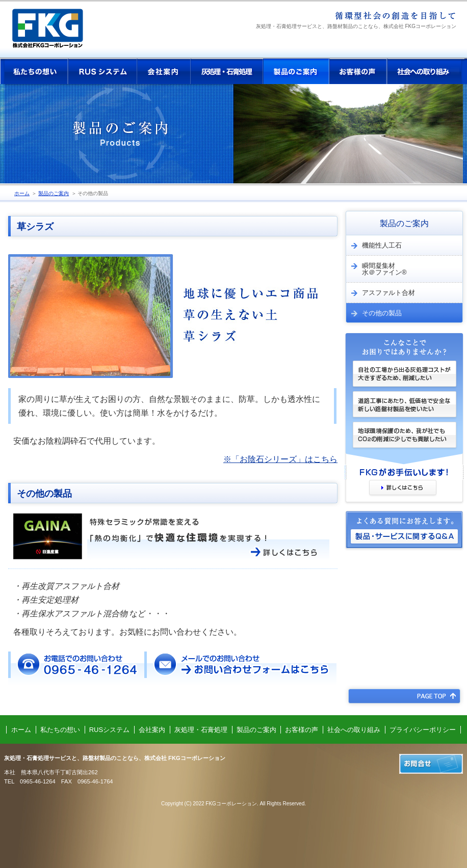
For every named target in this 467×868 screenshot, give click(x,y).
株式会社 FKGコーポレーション (56, 32)
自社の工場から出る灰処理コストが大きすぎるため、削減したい (404, 376)
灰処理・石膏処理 (227, 71)
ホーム (22, 193)
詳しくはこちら (403, 489)
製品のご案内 (296, 71)
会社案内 (164, 71)
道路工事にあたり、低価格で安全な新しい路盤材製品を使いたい (404, 406)
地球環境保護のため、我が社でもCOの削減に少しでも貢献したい (404, 443)
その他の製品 (93, 193)
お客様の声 (358, 71)
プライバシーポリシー (423, 730)
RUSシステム (102, 71)
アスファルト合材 (380, 293)
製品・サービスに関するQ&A (404, 540)
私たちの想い (34, 71)
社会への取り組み (426, 71)
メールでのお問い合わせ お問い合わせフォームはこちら (240, 668)
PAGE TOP (404, 696)
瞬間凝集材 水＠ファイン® (376, 269)
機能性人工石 (374, 246)
